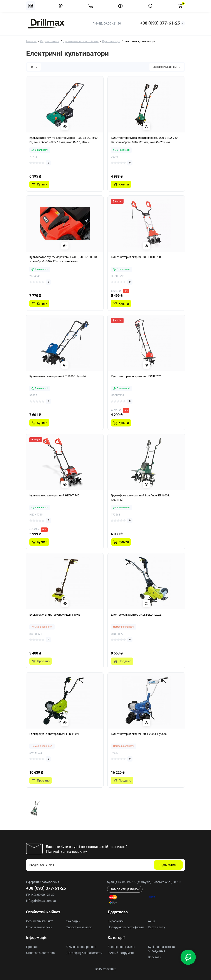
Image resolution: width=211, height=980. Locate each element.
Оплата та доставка (40, 953)
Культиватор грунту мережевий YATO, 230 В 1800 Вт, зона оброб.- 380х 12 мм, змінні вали (64, 259)
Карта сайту (157, 927)
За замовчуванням (167, 67)
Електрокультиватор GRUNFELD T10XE (55, 615)
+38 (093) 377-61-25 (160, 23)
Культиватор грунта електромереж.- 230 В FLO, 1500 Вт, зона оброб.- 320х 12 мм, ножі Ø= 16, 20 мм (63, 140)
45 (34, 67)
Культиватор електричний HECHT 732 (136, 376)
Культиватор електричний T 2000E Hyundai (139, 734)
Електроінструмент (121, 947)
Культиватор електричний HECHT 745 (54, 495)
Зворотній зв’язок (79, 927)
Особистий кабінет (39, 921)
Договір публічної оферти (84, 953)
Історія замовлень (39, 927)
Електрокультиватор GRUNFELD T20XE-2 (56, 734)
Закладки (73, 921)
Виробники (116, 921)
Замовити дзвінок (125, 889)
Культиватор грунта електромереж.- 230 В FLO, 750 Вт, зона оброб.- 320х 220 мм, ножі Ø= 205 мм (144, 140)
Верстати (155, 957)
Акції (151, 921)
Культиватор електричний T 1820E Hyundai (58, 376)
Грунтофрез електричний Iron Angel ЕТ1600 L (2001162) (140, 498)
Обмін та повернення (81, 947)
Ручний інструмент (121, 953)
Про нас (32, 947)
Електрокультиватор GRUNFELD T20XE (136, 615)
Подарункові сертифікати (126, 927)
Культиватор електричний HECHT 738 (136, 257)
